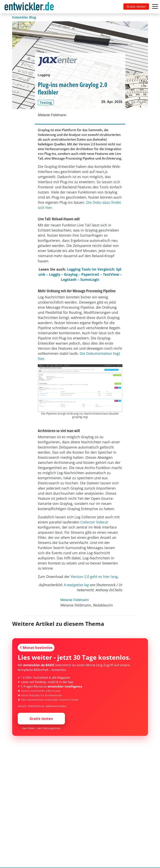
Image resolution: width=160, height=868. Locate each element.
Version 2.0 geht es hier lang (94, 576)
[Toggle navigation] (30, 7)
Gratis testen (136, 7)
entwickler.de (29, 7)
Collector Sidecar (94, 522)
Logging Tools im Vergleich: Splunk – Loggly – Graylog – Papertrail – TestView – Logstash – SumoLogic (80, 274)
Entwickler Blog (24, 17)
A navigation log (76, 585)
